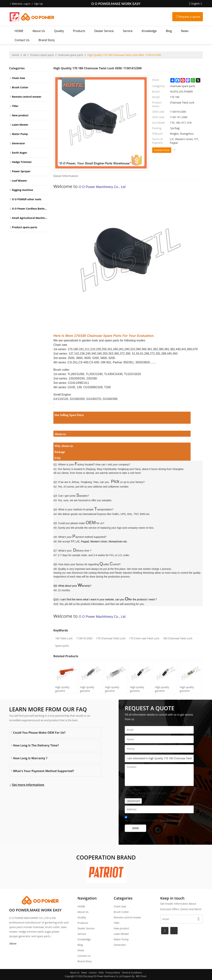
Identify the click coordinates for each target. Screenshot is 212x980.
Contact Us (22, 40)
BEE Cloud (141, 976)
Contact (93, 973)
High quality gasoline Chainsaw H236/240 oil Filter (88, 689)
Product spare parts (42, 55)
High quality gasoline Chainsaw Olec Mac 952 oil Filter (115, 689)
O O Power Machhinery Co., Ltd (102, 187)
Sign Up (38, 4)
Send (135, 828)
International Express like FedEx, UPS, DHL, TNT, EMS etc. (116, 514)
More (13, 944)
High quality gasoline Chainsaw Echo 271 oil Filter (189, 689)
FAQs (101, 973)
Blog (169, 31)
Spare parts (62, 646)
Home (16, 55)
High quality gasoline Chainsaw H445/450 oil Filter (63, 689)
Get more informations (28, 785)
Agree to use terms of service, (152, 819)
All (25, 55)
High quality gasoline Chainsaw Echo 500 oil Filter (139, 689)
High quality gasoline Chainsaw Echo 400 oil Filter (164, 689)
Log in (27, 4)
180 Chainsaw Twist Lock (178, 638)
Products (79, 31)
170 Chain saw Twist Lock (144, 638)
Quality (59, 31)
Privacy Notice (113, 973)
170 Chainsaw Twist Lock (111, 638)
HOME (19, 31)
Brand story (47, 40)
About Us (39, 31)
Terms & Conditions (170, 820)
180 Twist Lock (64, 638)
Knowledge (149, 31)
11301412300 (84, 638)
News (185, 31)
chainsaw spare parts (71, 55)
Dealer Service (104, 31)
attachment (133, 801)
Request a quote (189, 17)
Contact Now (162, 150)
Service (128, 31)
